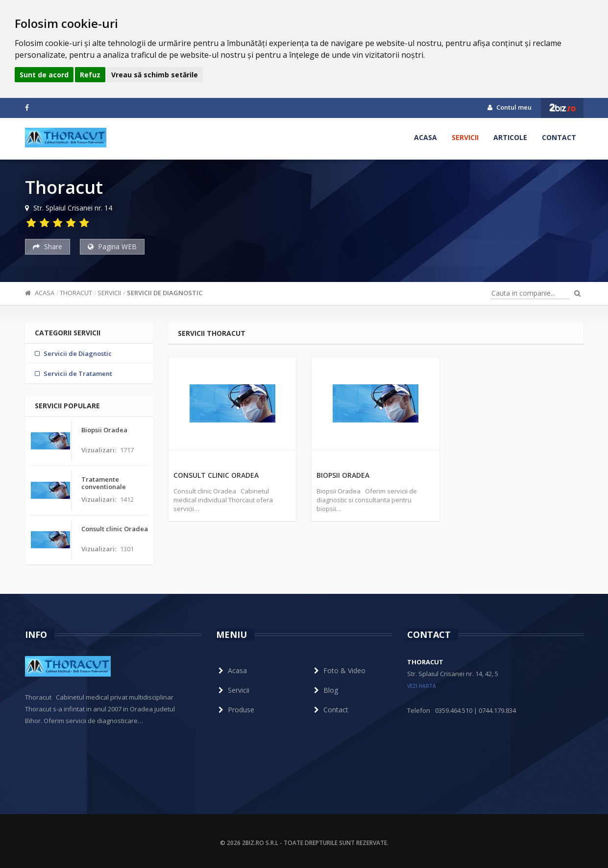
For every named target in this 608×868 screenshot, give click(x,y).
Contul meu (510, 107)
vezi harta (422, 686)
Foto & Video (339, 670)
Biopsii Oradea (343, 475)
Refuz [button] (90, 75)
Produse (235, 710)
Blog (325, 690)
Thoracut (76, 293)
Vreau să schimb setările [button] (155, 75)
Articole (510, 137)
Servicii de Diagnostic (165, 293)
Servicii (465, 137)
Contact (559, 137)
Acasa (426, 137)
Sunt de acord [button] (44, 75)
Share (48, 246)
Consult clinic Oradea (216, 475)
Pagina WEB (112, 246)
